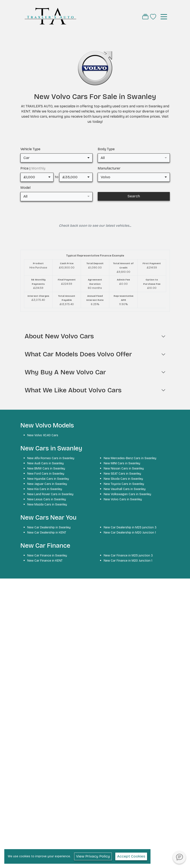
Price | (33, 168)
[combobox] (56, 158)
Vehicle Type (30, 149)
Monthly (38, 168)
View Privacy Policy (93, 856)
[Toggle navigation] (164, 17)
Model (25, 188)
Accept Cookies (131, 856)
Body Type (106, 149)
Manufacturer (109, 168)
